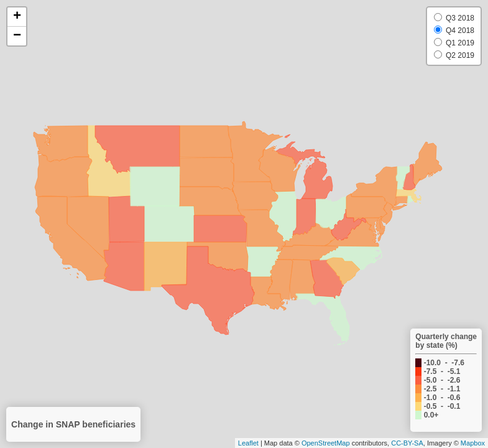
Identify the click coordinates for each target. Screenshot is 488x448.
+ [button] (17, 17)
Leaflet (248, 443)
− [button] (17, 36)
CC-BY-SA (407, 443)
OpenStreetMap (326, 443)
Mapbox (473, 443)
